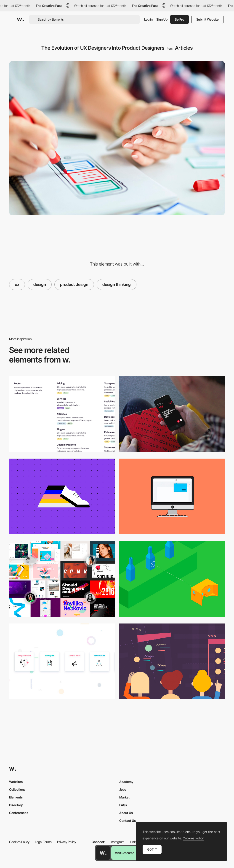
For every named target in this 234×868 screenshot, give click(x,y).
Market (124, 797)
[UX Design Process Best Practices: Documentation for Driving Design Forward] (62, 496)
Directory (16, 805)
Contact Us (128, 821)
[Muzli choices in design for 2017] (62, 579)
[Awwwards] (20, 19)
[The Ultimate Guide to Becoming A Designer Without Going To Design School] (172, 661)
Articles (184, 48)
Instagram (118, 842)
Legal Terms (43, 842)
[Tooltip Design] (172, 496)
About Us (126, 813)
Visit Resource (125, 853)
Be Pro (179, 19)
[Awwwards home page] (103, 853)
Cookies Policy (19, 842)
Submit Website (207, 19)
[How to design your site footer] (62, 414)
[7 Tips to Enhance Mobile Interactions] (172, 414)
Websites (16, 782)
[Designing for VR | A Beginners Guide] (172, 579)
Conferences (19, 813)
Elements (16, 797)
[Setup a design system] (62, 661)
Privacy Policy (67, 842)
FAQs (123, 805)
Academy (126, 782)
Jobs (123, 789)
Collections (17, 789)
